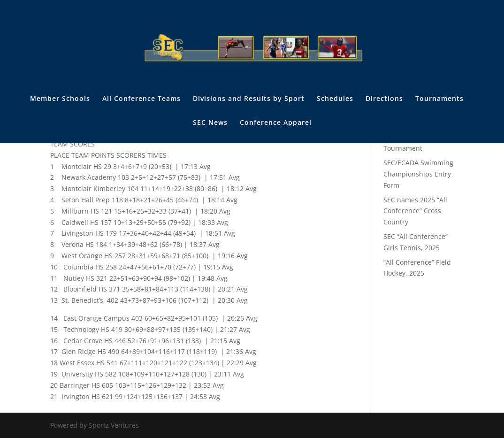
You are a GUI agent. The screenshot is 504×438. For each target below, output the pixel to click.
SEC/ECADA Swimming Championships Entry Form (418, 174)
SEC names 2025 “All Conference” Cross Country (415, 211)
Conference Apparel (276, 123)
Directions (384, 99)
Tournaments (439, 99)
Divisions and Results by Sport (249, 99)
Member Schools (60, 99)
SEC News (210, 123)
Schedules (335, 99)
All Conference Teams (141, 99)
